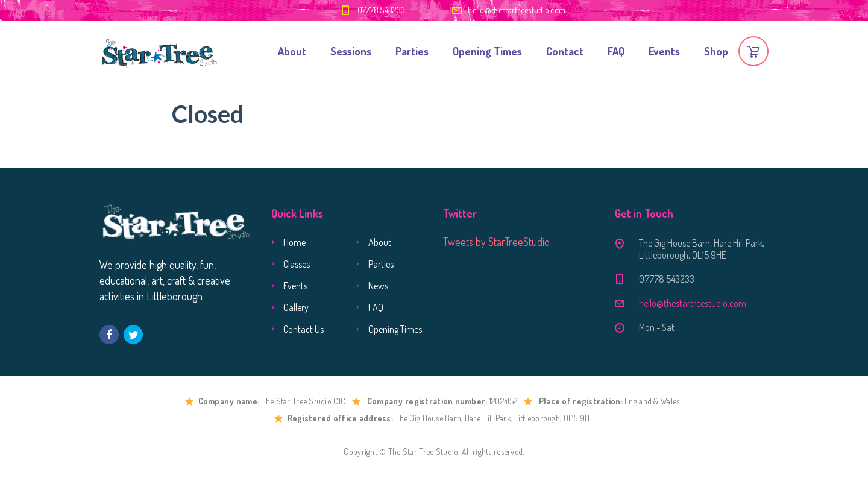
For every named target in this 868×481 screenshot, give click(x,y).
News (378, 286)
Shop (716, 51)
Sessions (351, 51)
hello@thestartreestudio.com (517, 10)
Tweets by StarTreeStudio (496, 242)
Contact (565, 51)
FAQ (616, 51)
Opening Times (487, 51)
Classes (297, 264)
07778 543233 (382, 10)
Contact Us (303, 329)
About (292, 51)
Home (294, 242)
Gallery (296, 307)
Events (664, 51)
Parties (412, 51)
